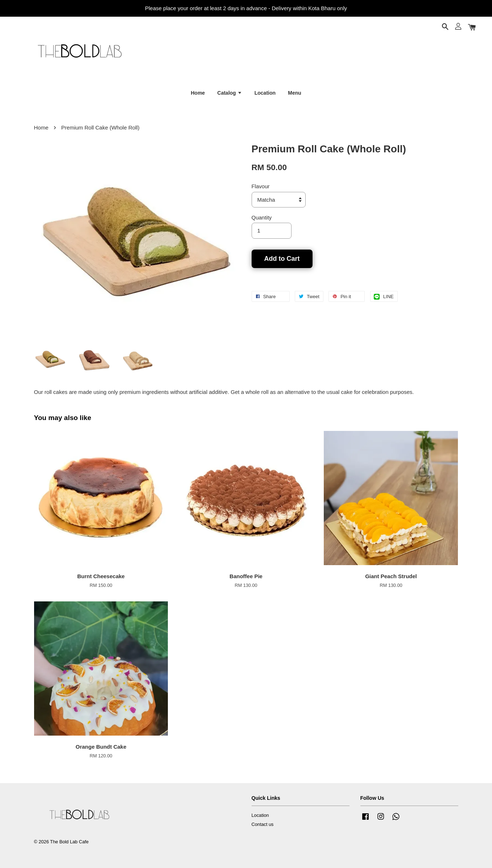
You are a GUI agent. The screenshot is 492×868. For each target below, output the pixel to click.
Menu (295, 93)
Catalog (230, 93)
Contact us (263, 824)
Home (198, 93)
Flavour (261, 186)
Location (265, 93)
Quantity (262, 217)
